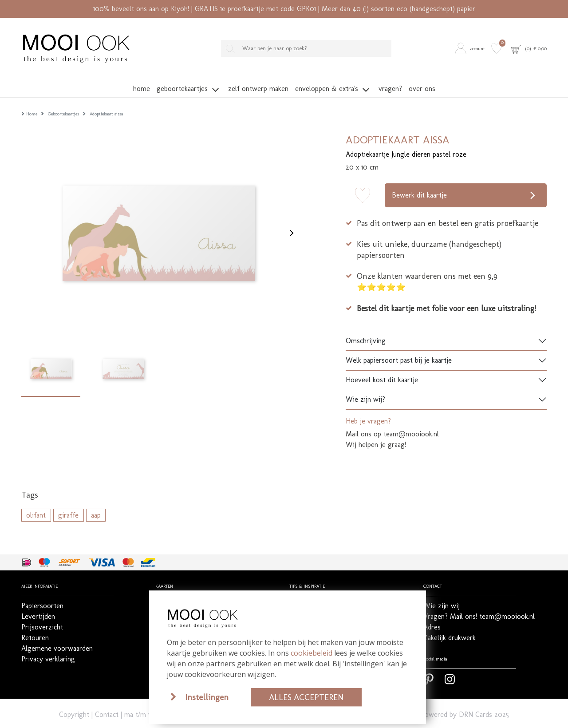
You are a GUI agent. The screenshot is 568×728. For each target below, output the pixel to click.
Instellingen (207, 697)
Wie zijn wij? (365, 386)
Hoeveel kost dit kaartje (382, 367)
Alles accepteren (306, 697)
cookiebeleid (312, 653)
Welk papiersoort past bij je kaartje (399, 347)
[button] (471, 48)
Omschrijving (366, 327)
